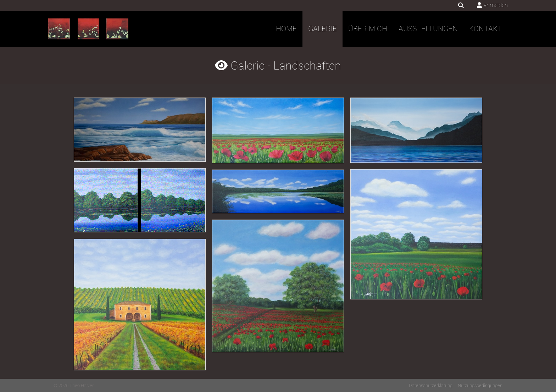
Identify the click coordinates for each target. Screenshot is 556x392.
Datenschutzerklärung (431, 385)
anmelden (496, 5)
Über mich (368, 29)
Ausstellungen (428, 29)
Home (286, 29)
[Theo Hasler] (88, 29)
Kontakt (486, 29)
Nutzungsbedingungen (480, 385)
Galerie (323, 29)
